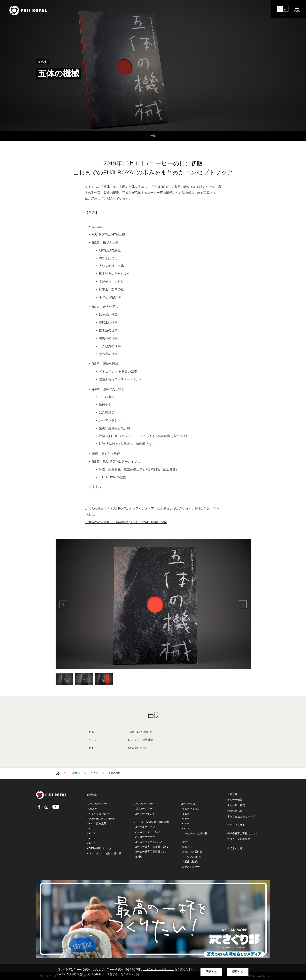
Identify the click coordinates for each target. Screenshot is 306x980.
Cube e (93, 809)
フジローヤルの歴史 (239, 839)
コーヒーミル (188, 804)
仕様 (153, 136)
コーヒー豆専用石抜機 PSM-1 (151, 847)
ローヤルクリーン (145, 827)
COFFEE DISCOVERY (102, 819)
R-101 (92, 829)
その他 (184, 842)
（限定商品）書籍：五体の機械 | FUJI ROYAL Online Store (126, 522)
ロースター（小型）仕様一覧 (105, 853)
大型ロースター (143, 809)
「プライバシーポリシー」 (159, 969)
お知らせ (232, 794)
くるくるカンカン (99, 814)
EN (286, 9)
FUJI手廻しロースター (101, 848)
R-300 (185, 814)
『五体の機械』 (191, 862)
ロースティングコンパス (149, 842)
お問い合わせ (235, 811)
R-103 (92, 833)
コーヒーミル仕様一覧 (195, 833)
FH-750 (186, 829)
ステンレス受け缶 (192, 852)
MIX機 (138, 857)
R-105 (92, 839)
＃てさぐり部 (235, 848)
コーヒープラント (145, 814)
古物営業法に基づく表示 (241, 817)
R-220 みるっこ (191, 809)
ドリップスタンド (192, 857)
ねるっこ (187, 847)
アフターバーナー (145, 837)
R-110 (92, 843)
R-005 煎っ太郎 (97, 823)
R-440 (185, 819)
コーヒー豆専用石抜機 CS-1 (150, 852)
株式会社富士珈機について (242, 834)
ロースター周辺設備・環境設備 (151, 822)
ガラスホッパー (191, 867)
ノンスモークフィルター (149, 832)
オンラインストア (237, 825)
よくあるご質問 (236, 805)
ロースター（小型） (99, 804)
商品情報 (92, 795)
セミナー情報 (235, 800)
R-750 (185, 823)
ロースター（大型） (145, 804)
